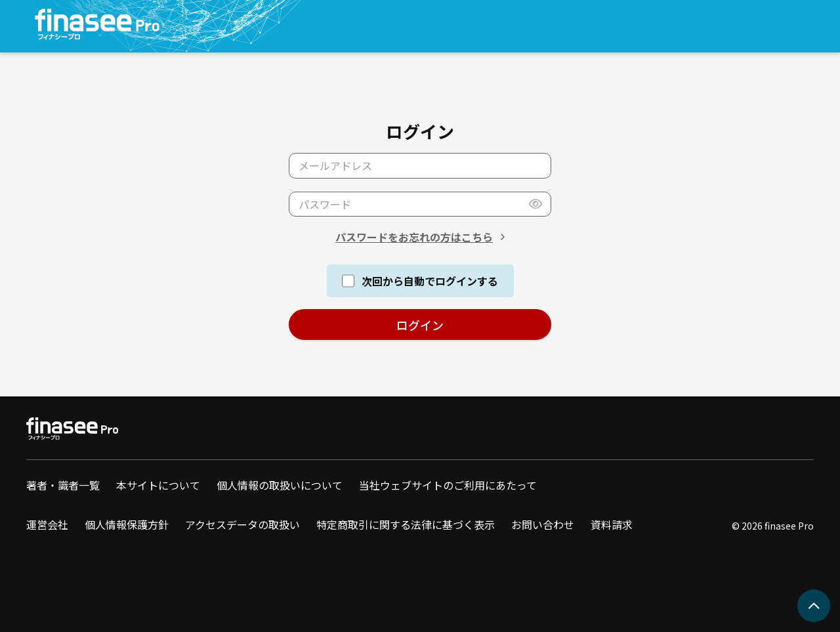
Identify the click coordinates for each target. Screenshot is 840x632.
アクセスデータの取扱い (242, 524)
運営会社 (47, 524)
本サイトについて (158, 485)
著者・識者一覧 (63, 485)
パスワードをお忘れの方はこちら (414, 237)
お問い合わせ (543, 524)
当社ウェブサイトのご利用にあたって (448, 485)
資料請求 (612, 524)
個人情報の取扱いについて (280, 485)
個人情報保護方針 (127, 524)
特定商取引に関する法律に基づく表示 (406, 524)
